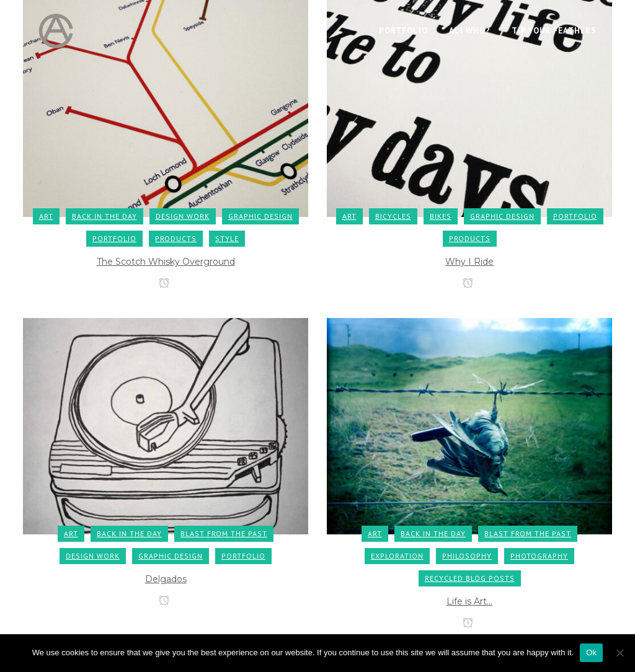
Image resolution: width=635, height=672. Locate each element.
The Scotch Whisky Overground (166, 262)
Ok (591, 652)
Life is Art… (469, 601)
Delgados (166, 579)
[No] (619, 653)
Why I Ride (469, 262)
